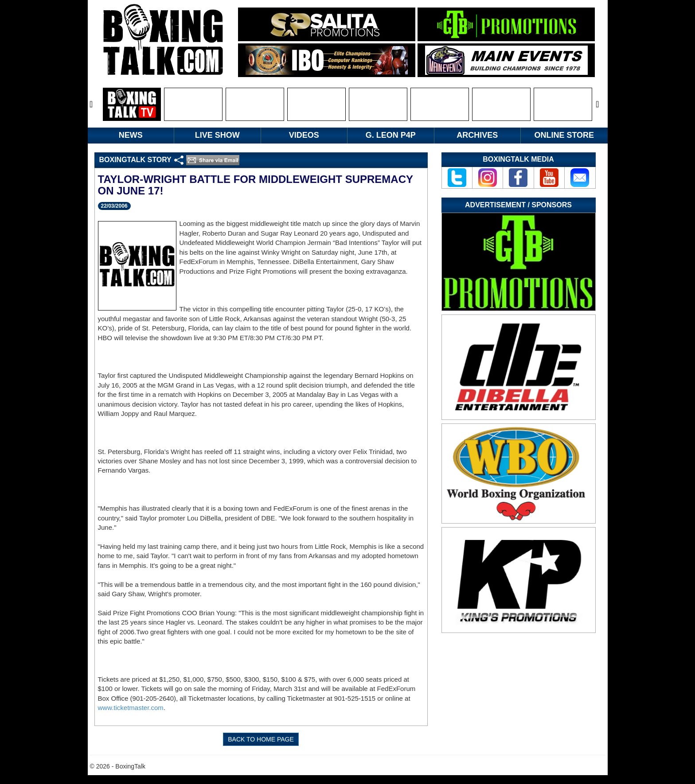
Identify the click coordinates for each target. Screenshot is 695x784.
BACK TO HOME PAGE (261, 739)
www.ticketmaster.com (131, 708)
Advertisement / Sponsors (518, 205)
